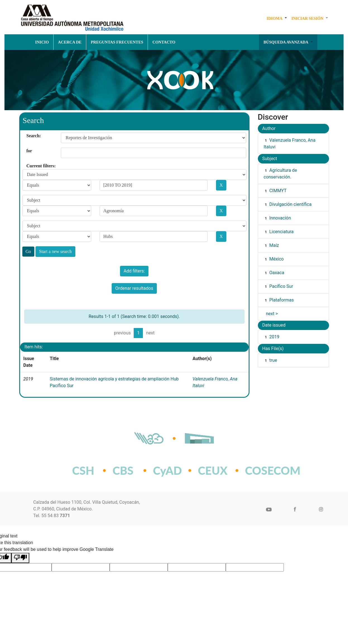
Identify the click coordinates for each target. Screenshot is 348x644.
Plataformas (282, 300)
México (277, 259)
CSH (83, 471)
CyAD (167, 471)
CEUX (213, 471)
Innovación (280, 218)
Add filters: (134, 271)
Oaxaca (277, 273)
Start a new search (55, 251)
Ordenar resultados (134, 288)
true (273, 360)
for (29, 151)
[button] (277, 18)
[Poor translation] (20, 558)
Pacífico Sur (281, 286)
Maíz (274, 245)
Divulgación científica (290, 204)
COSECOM (261, 471)
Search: (29, 136)
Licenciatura (281, 232)
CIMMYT (278, 191)
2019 (274, 337)
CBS (123, 471)
